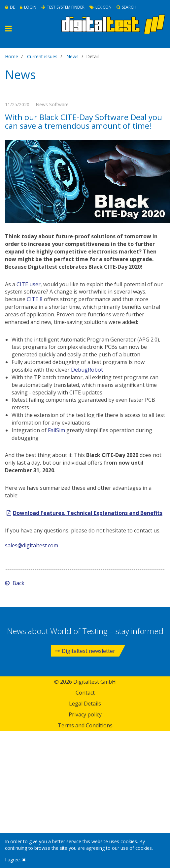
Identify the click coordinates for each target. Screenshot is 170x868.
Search (126, 7)
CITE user (29, 284)
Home (12, 56)
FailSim (56, 430)
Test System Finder (63, 7)
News (72, 56)
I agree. (15, 860)
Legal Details (85, 704)
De (10, 7)
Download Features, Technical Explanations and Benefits (88, 513)
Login (28, 7)
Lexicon (101, 7)
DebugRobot (87, 370)
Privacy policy (85, 714)
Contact (85, 693)
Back (15, 583)
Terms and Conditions (85, 725)
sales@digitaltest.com (32, 545)
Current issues (42, 56)
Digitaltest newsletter (85, 651)
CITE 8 (35, 299)
